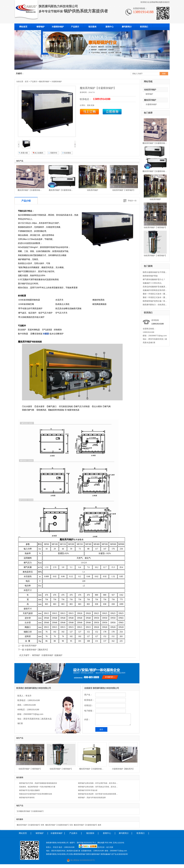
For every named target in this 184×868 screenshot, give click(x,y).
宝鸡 (115, 843)
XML (111, 843)
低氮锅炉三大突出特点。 (153, 283)
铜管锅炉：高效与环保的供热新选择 (92, 798)
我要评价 (54, 153)
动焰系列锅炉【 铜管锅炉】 (155, 227)
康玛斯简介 (124, 833)
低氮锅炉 (58, 655)
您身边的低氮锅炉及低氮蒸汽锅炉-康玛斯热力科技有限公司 (155, 287)
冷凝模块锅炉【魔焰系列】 (37, 650)
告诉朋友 (68, 153)
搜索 (164, 74)
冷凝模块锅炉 (151, 104)
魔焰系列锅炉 (150, 100)
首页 (27, 82)
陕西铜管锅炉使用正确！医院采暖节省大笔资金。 (155, 301)
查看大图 (24, 153)
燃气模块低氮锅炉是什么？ (154, 279)
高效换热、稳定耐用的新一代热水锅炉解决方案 (37, 787)
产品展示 (34, 82)
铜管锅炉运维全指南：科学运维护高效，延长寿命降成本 (98, 783)
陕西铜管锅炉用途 (150, 276)
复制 (89, 105)
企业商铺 (151, 2)
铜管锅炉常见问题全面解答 (29, 790)
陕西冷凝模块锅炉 (93, 854)
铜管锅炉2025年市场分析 (88, 790)
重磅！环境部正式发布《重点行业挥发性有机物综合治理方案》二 (155, 294)
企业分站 (121, 843)
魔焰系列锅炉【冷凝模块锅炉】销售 (30, 825)
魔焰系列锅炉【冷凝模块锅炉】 (156, 143)
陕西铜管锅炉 (81, 854)
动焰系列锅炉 (150, 90)
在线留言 (166, 2)
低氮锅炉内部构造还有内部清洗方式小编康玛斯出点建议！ (155, 290)
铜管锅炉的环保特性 (27, 798)
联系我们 (144, 2)
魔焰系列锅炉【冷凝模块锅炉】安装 (59, 825)
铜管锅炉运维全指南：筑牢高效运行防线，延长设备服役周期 (98, 787)
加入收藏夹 (39, 153)
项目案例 (90, 833)
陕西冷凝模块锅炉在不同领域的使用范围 (155, 272)
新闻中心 (107, 833)
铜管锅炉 (149, 94)
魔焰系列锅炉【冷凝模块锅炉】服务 (88, 825)
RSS (107, 843)
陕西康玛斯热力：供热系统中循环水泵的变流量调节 (155, 305)
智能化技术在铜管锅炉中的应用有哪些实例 (36, 794)
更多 (93, 105)
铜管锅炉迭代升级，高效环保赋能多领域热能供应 (38, 783)
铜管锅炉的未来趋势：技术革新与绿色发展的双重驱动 (98, 794)
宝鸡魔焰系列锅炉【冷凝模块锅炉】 (30, 811)
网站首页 (23, 833)
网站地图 (159, 2)
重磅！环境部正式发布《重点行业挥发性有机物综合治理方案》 (155, 297)
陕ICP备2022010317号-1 (86, 843)
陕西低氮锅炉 (106, 854)
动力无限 (110, 847)
